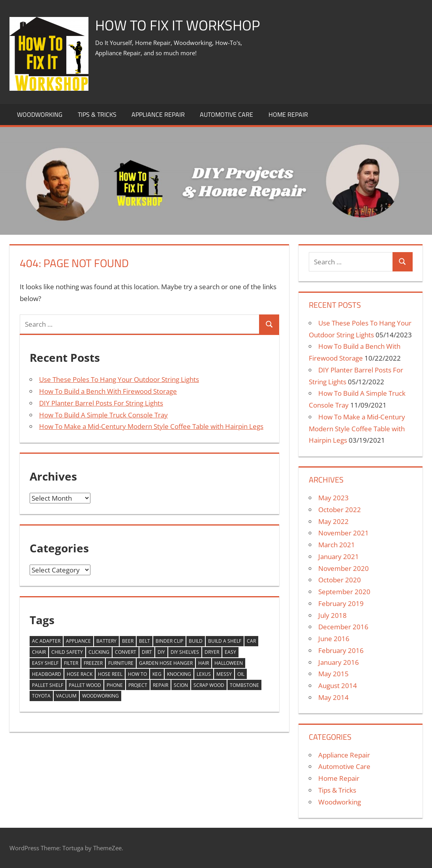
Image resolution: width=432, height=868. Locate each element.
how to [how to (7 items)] (137, 674)
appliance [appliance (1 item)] (78, 641)
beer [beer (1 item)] (128, 641)
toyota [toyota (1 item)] (41, 696)
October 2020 (340, 580)
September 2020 (344, 592)
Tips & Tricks (97, 114)
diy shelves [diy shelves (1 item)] (185, 652)
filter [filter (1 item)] (71, 663)
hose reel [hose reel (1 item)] (110, 674)
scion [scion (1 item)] (181, 685)
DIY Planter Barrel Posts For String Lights (101, 403)
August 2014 (338, 686)
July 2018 (332, 615)
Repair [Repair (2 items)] (161, 685)
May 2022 (333, 521)
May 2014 (333, 697)
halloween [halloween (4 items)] (229, 663)
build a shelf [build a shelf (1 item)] (225, 641)
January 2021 (339, 557)
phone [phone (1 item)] (115, 685)
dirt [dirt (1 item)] (147, 652)
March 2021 (337, 545)
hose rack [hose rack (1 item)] (80, 674)
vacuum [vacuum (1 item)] (66, 696)
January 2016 (339, 662)
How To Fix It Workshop (177, 25)
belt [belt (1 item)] (145, 641)
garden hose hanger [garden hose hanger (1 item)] (166, 663)
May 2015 (333, 674)
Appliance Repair (158, 114)
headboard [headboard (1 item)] (47, 674)
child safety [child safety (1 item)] (67, 652)
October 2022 (340, 510)
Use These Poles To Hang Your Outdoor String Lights (119, 379)
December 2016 (343, 627)
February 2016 (341, 650)
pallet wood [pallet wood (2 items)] (85, 685)
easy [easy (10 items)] (230, 652)
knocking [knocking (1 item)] (179, 674)
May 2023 (333, 498)
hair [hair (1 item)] (204, 663)
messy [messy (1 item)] (224, 674)
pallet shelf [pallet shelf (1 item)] (48, 685)
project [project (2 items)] (138, 685)
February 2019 (341, 603)
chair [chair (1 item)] (39, 652)
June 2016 (334, 639)
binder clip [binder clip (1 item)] (169, 641)
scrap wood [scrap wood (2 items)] (209, 685)
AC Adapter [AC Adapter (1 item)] (46, 641)
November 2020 (344, 568)
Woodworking (40, 114)
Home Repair (288, 114)
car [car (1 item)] (251, 641)
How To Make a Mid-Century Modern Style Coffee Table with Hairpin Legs (151, 426)
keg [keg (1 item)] (157, 674)
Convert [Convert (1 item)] (126, 652)
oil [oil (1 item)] (241, 674)
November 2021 (344, 533)
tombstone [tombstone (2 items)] (244, 685)
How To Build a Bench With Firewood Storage (108, 391)
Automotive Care (226, 114)
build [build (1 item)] (196, 641)
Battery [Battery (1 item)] (106, 641)
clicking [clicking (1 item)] (99, 652)
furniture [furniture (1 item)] (121, 663)
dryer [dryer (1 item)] (212, 652)
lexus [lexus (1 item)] (204, 674)
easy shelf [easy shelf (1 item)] (45, 663)
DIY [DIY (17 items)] (161, 652)
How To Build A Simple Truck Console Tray (103, 415)
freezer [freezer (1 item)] (93, 663)
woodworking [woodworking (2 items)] (100, 696)
